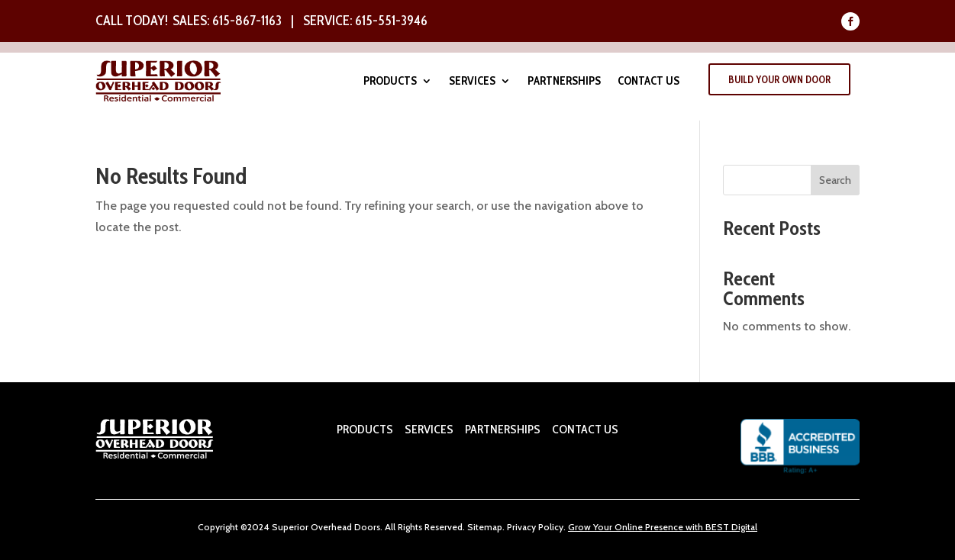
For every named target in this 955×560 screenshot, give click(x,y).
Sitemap (485, 527)
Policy (550, 527)
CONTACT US (585, 429)
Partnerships (564, 82)
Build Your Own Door (779, 79)
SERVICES (429, 429)
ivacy (526, 527)
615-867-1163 (247, 21)
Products (390, 82)
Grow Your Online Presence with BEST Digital (663, 527)
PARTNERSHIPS (502, 429)
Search (835, 180)
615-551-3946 (391, 21)
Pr (511, 527)
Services (472, 82)
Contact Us (648, 82)
